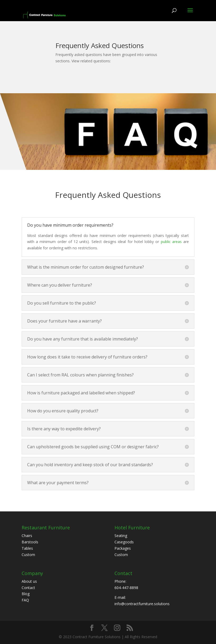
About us (29, 581)
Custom (28, 555)
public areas (171, 242)
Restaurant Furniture (46, 528)
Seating (121, 536)
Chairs (27, 536)
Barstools (30, 542)
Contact (28, 588)
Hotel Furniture (132, 528)
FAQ (25, 600)
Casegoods (124, 542)
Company (32, 573)
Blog (26, 594)
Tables (27, 548)
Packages (123, 548)
